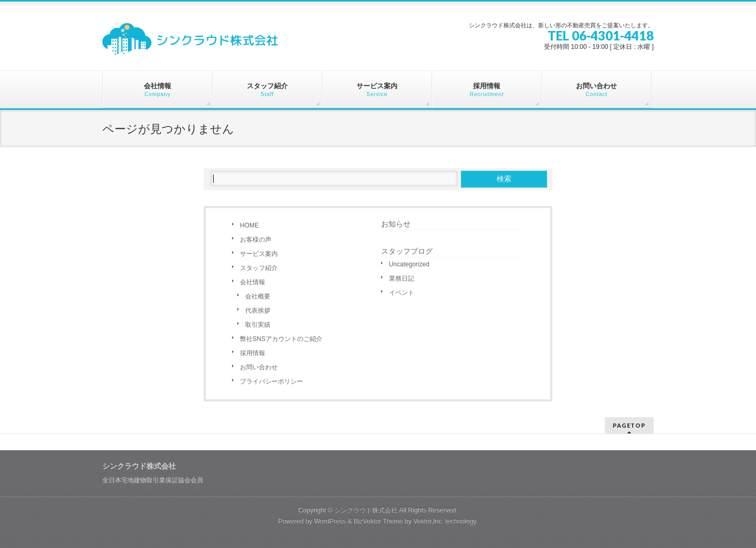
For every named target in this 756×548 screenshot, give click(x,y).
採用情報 (253, 353)
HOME (249, 225)
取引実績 (258, 325)
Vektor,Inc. (428, 521)
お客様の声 (256, 240)
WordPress (330, 521)
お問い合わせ (259, 367)
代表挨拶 (258, 311)
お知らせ (396, 224)
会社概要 (258, 296)
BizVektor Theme (379, 521)
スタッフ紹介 (259, 268)
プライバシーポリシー (271, 381)
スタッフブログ (407, 251)
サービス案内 (259, 254)
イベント (402, 293)
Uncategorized (409, 264)
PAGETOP (629, 425)
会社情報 (253, 282)
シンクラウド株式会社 (366, 510)
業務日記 (402, 278)
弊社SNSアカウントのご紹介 (281, 339)
